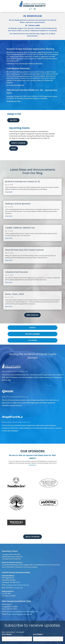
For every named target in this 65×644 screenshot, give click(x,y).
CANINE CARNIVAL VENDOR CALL (20, 228)
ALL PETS (13, 120)
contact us (32, 465)
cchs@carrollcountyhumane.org (18, 585)
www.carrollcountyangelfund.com (16, 422)
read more (9, 192)
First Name (7, 634)
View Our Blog (32, 315)
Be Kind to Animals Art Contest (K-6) (23, 182)
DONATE (32, 328)
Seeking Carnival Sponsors (18, 204)
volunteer (32, 340)
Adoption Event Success (17, 272)
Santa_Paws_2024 (14, 294)
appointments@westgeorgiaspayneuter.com (22, 611)
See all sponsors (32, 537)
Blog (14, 148)
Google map (18, 588)
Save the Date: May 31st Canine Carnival (24, 250)
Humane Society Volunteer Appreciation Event (24, 63)
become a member (32, 334)
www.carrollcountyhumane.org (15, 371)
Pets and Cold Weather (15, 85)
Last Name (38, 634)
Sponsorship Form (14, 101)
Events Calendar (18, 143)
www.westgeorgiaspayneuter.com (15, 397)
